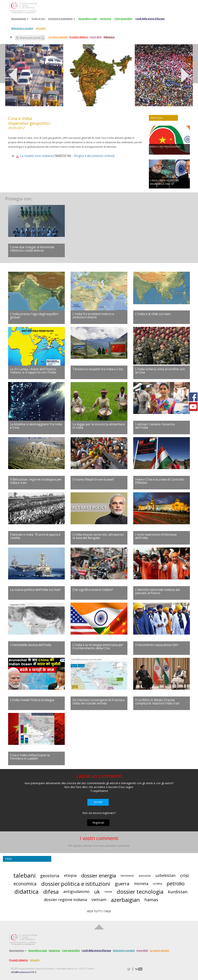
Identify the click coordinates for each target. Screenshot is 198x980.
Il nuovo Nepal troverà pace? (93, 479)
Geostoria (106, 19)
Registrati (98, 823)
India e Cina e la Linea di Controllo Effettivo (160, 481)
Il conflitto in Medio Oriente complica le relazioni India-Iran (157, 702)
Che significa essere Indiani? (93, 590)
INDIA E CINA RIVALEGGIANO (165, 147)
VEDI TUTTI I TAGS (99, 911)
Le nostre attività (58, 37)
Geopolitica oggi (88, 19)
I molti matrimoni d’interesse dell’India (156, 536)
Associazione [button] (20, 19)
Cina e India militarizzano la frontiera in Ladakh (30, 757)
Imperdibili (96, 37)
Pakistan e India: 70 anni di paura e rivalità (35, 536)
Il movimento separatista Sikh (157, 645)
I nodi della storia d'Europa (150, 19)
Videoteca (109, 37)
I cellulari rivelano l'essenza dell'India (155, 426)
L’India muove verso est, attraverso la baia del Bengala (98, 536)
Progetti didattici (79, 37)
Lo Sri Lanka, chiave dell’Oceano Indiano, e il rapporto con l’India (33, 371)
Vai (43, 38)
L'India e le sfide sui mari (153, 314)
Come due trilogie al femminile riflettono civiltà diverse (32, 249)
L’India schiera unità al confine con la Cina (160, 371)
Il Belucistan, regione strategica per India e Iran (36, 481)
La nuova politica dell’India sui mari (35, 590)
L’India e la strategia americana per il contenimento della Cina (98, 647)
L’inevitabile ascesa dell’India (31, 645)
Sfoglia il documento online (94, 156)
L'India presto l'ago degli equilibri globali (34, 316)
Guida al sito (38, 19)
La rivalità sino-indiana (36, 156)
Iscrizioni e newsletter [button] (62, 19)
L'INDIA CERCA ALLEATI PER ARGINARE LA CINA (164, 182)
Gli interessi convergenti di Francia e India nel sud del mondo (99, 702)
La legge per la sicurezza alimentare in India (99, 426)
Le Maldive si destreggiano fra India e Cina (36, 426)
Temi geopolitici (123, 19)
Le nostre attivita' (160, 950)
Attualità (41, 28)
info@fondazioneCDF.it (24, 972)
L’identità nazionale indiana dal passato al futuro (157, 591)
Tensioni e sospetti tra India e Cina (98, 369)
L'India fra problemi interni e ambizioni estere (93, 316)
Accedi (98, 802)
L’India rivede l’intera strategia (32, 700)
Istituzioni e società (22, 28)
